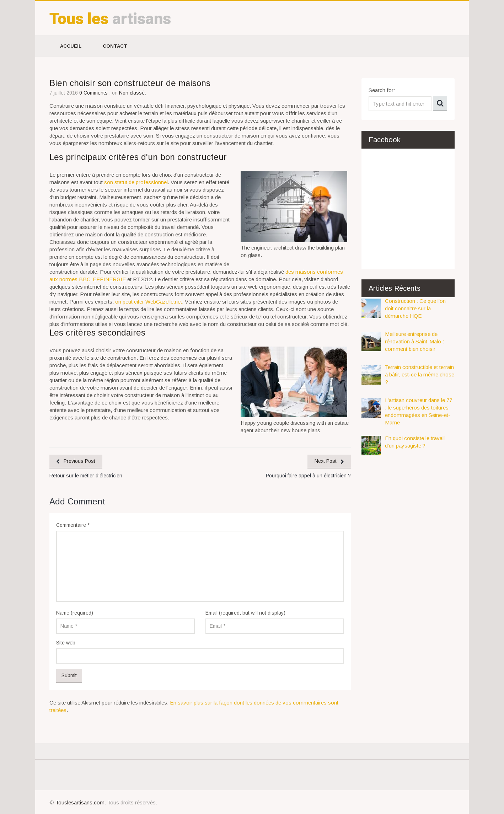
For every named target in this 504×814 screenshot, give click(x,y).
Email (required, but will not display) (245, 613)
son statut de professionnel (136, 182)
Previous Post (79, 461)
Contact (115, 46)
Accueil (71, 46)
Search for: (382, 90)
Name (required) (75, 613)
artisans (110, 19)
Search (440, 103)
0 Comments (94, 93)
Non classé (132, 93)
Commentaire (73, 525)
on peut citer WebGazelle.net (149, 302)
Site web (66, 643)
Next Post (326, 461)
